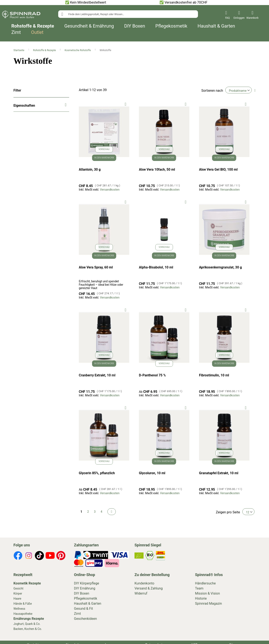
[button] (126, 104)
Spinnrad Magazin (208, 604)
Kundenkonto (144, 583)
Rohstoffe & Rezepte (33, 26)
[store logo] (21, 15)
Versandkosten (110, 190)
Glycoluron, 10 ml (152, 473)
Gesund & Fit (83, 609)
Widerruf (141, 593)
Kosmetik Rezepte (27, 583)
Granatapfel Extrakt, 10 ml (219, 473)
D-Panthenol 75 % (152, 375)
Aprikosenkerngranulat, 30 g (220, 267)
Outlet (37, 32)
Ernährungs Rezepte (29, 619)
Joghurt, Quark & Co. (27, 624)
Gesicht (18, 588)
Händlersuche (205, 583)
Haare (17, 599)
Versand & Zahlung (149, 588)
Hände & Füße (23, 604)
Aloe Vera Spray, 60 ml (96, 267)
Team (199, 588)
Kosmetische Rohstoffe (78, 50)
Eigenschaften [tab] (24, 106)
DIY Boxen (135, 26)
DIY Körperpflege (87, 583)
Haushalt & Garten (216, 26)
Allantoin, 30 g (90, 169)
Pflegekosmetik (171, 26)
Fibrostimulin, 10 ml (214, 375)
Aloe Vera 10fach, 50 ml (157, 169)
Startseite (19, 50)
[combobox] (128, 14)
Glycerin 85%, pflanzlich (97, 473)
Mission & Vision (207, 593)
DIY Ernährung (85, 588)
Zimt (16, 32)
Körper (18, 594)
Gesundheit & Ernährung (89, 26)
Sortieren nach (212, 91)
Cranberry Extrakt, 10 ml (97, 375)
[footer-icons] (18, 556)
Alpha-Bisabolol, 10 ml (156, 267)
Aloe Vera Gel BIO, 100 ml (218, 169)
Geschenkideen (85, 619)
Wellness (19, 609)
